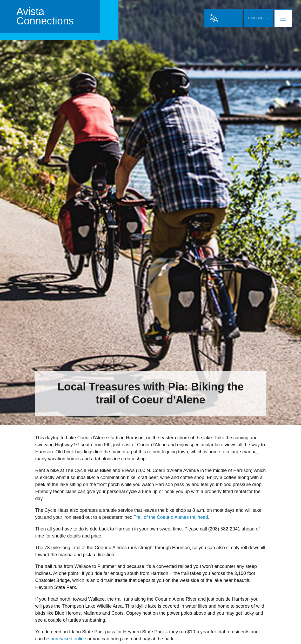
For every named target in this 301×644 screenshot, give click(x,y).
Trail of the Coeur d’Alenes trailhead (171, 517)
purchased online (68, 639)
